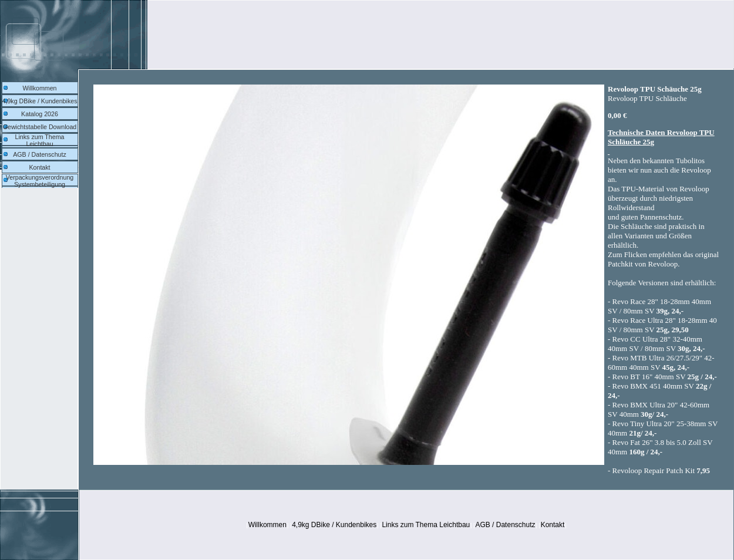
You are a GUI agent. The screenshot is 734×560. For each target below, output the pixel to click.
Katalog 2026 (40, 114)
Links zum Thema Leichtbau (40, 140)
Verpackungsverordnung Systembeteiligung (40, 181)
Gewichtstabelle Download (40, 127)
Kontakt (39, 167)
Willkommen (39, 88)
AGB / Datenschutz (40, 154)
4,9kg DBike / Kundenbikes (40, 101)
